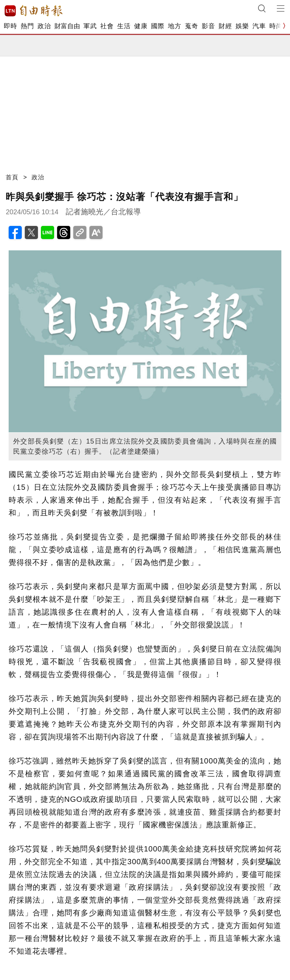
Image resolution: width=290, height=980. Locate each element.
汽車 (259, 26)
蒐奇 (191, 26)
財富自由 (67, 26)
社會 (107, 26)
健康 (141, 26)
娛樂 (242, 26)
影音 (208, 26)
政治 (44, 26)
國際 (158, 26)
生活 (124, 26)
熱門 (27, 26)
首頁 (12, 177)
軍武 (90, 26)
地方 (174, 26)
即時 (10, 26)
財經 (225, 26)
